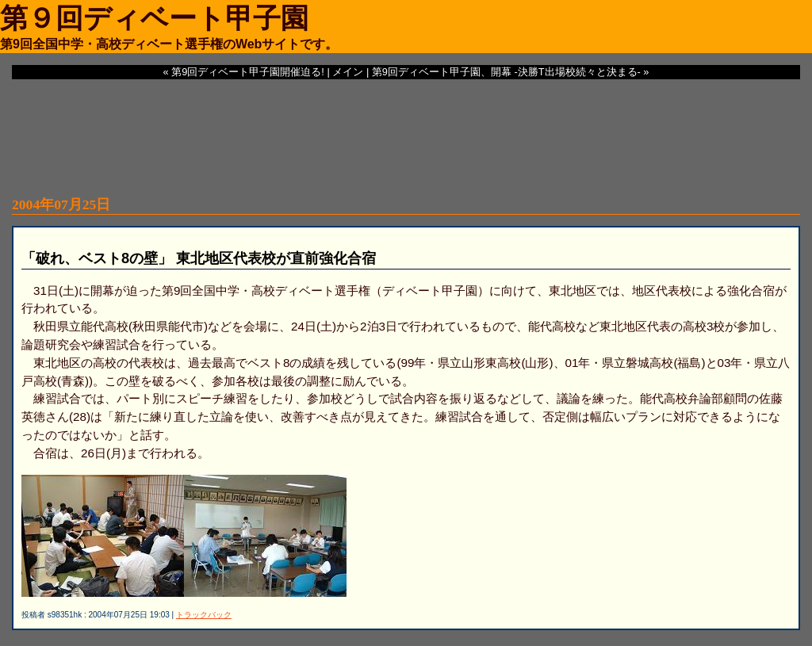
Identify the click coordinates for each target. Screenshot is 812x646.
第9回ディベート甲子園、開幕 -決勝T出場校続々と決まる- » (511, 72)
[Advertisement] (406, 127)
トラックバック (204, 615)
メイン (348, 72)
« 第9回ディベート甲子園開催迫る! (244, 72)
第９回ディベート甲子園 (154, 18)
